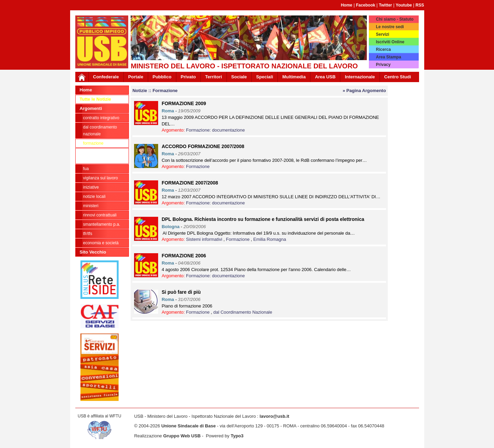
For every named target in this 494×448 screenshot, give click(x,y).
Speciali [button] (265, 77)
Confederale (106, 77)
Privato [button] (188, 77)
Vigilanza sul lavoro (101, 178)
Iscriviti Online (390, 42)
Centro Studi (398, 77)
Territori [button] (214, 77)
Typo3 (237, 436)
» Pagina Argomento (364, 91)
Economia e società (101, 243)
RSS (420, 5)
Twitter (385, 5)
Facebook (365, 5)
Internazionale (360, 77)
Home (346, 5)
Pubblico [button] (162, 77)
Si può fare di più (181, 292)
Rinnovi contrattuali (100, 215)
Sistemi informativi (205, 239)
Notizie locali (94, 197)
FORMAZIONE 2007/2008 (190, 183)
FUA (86, 169)
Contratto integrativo (101, 118)
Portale (136, 77)
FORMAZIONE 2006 (184, 256)
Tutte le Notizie (95, 99)
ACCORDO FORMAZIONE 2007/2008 (203, 146)
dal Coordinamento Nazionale (100, 131)
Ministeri (91, 206)
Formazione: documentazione (101, 156)
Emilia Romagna (270, 239)
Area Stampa (388, 57)
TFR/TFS (88, 234)
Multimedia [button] (294, 77)
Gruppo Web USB (182, 436)
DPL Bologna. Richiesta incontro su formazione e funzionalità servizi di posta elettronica (263, 219)
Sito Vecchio (93, 252)
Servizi (382, 34)
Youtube (404, 5)
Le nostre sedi (390, 27)
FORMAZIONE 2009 (184, 103)
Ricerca (383, 49)
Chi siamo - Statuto (394, 19)
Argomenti (91, 108)
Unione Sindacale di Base (188, 426)
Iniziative (91, 187)
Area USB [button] (325, 77)
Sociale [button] (239, 77)
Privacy (383, 65)
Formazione (93, 143)
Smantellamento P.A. (102, 224)
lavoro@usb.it (274, 416)
